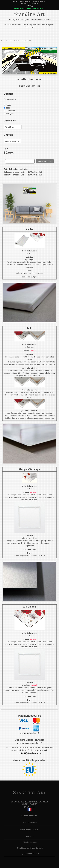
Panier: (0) (29, 6)
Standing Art (29, 14)
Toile (7, 108)
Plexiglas (9, 114)
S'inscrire (35, 4)
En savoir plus (10, 99)
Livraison (30, 837)
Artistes (10, 41)
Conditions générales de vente (30, 848)
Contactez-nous (25, 1)
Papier (8, 105)
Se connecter (25, 4)
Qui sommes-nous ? (40, 1)
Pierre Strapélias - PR (24, 41)
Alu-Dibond (10, 111)
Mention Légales (30, 842)
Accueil (15, 1)
